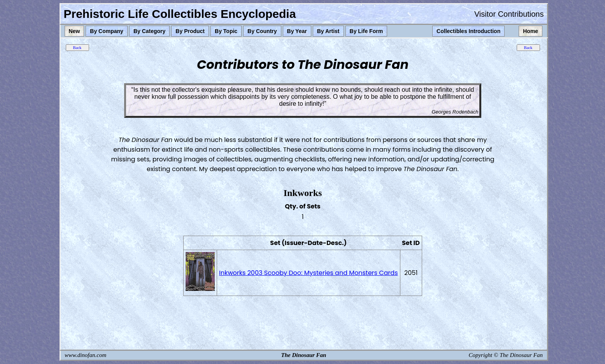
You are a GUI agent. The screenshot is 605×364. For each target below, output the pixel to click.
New (75, 31)
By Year (297, 31)
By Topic (226, 31)
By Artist (328, 31)
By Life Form (367, 31)
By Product (190, 31)
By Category (149, 31)
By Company (107, 31)
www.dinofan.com (85, 355)
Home (530, 31)
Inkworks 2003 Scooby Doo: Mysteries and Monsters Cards (308, 273)
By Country (262, 31)
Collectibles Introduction (468, 31)
